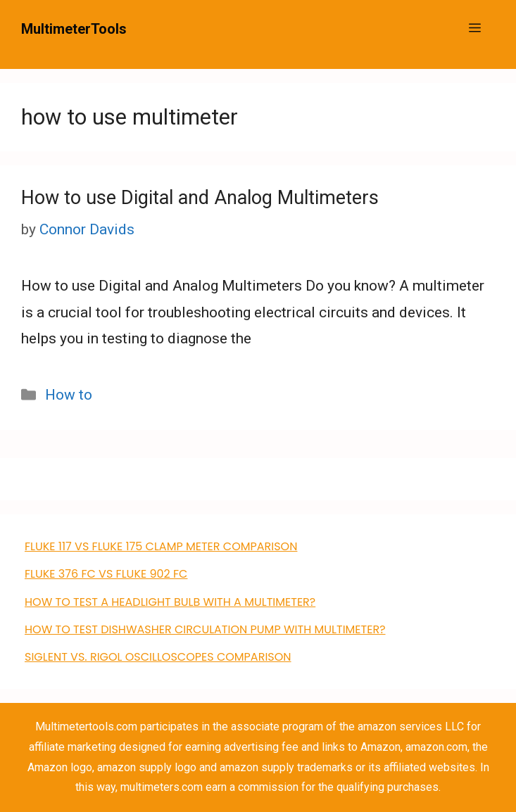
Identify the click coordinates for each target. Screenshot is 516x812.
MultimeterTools (74, 29)
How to (69, 395)
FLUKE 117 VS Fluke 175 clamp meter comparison (161, 546)
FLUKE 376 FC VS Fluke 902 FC (106, 574)
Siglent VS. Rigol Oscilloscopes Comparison (158, 657)
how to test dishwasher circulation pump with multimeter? (205, 629)
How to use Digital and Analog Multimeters (200, 198)
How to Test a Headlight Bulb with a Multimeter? (170, 602)
